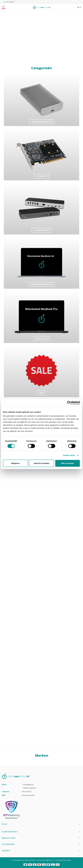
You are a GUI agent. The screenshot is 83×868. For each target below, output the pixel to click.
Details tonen (69, 455)
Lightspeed (49, 860)
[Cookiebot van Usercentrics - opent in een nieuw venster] (69, 403)
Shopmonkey (66, 860)
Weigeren (15, 463)
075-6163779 (9, 2)
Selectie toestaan (42, 463)
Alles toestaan (68, 463)
